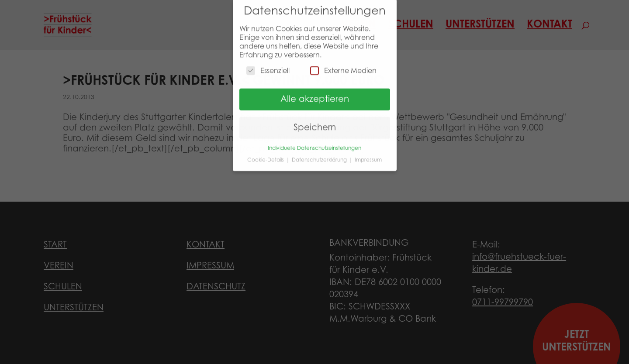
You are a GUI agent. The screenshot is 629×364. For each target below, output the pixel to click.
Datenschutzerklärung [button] (320, 156)
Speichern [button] (315, 124)
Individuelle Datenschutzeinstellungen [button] (314, 144)
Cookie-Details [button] (266, 156)
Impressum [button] (368, 156)
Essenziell (268, 67)
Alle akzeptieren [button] (315, 96)
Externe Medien (343, 67)
